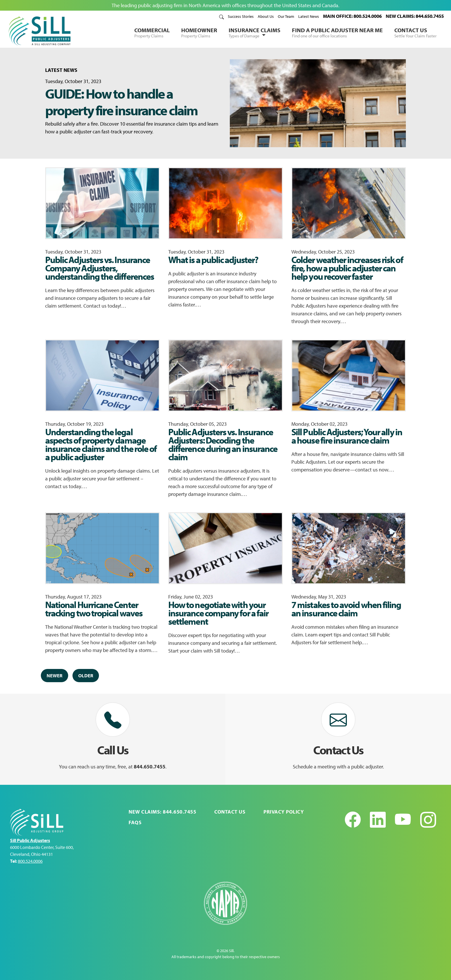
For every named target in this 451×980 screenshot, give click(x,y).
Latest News (309, 16)
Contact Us (415, 32)
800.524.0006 (30, 861)
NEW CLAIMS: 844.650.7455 (415, 16)
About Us (266, 16)
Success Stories (241, 16)
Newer (55, 675)
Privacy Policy (284, 812)
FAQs (135, 822)
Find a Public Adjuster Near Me (337, 32)
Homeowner (199, 32)
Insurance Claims (255, 33)
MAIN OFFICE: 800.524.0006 (352, 16)
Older (86, 675)
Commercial (152, 32)
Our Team (286, 16)
